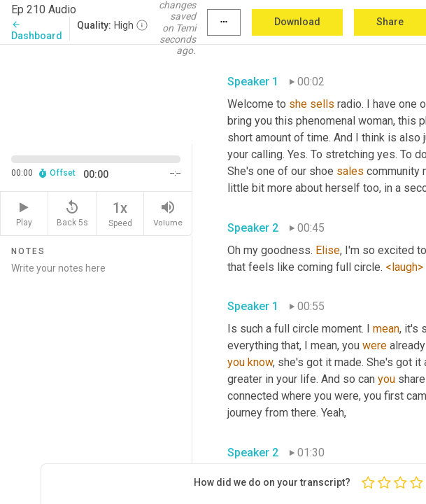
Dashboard (37, 30)
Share (390, 22)
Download (297, 22)
